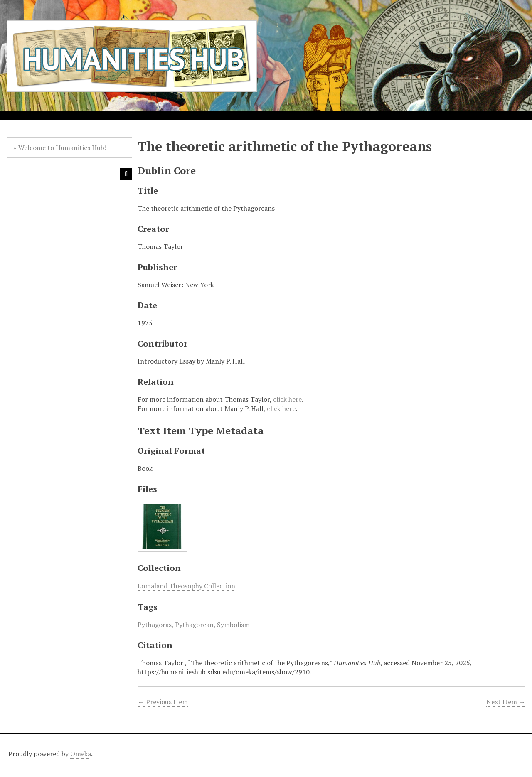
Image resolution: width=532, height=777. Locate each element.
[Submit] (126, 174)
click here (287, 399)
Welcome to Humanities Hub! (62, 148)
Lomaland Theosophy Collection (186, 586)
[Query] (69, 174)
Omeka (81, 754)
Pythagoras (155, 625)
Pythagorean (194, 625)
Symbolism (233, 625)
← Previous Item (163, 702)
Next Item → (506, 702)
